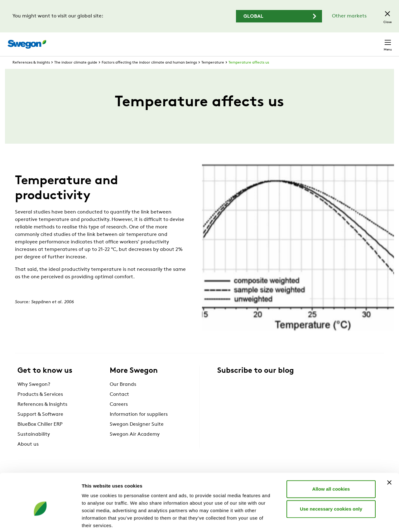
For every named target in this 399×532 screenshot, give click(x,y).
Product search (210, 41)
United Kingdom (337, 41)
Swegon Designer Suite (137, 436)
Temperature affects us (249, 74)
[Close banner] (389, 452)
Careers (299, 41)
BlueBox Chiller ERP (40, 436)
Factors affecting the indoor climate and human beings (149, 74)
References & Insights (31, 74)
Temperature (213, 74)
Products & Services (40, 406)
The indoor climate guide (76, 74)
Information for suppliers (139, 426)
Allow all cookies (331, 458)
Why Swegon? (34, 396)
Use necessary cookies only (331, 478)
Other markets (349, 16)
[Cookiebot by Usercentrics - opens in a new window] (40, 520)
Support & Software (40, 426)
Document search (261, 41)
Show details (327, 520)
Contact (377, 41)
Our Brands (123, 396)
